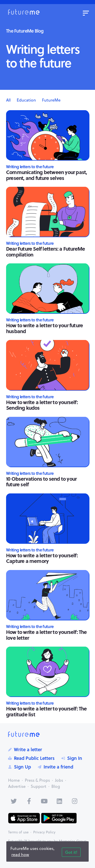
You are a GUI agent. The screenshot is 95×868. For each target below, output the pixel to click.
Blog (56, 786)
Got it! (71, 852)
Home (14, 780)
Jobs (59, 780)
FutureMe (51, 100)
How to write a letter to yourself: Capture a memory (42, 558)
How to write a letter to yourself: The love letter (46, 635)
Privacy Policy (44, 832)
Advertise (17, 786)
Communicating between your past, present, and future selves (46, 175)
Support (39, 786)
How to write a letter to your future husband (44, 328)
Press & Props (37, 780)
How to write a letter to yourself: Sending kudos (42, 405)
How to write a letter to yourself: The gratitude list (46, 711)
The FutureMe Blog (25, 31)
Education (26, 100)
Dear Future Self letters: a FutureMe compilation (45, 251)
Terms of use (18, 832)
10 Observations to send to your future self (41, 481)
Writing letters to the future (30, 167)
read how (20, 855)
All (8, 100)
